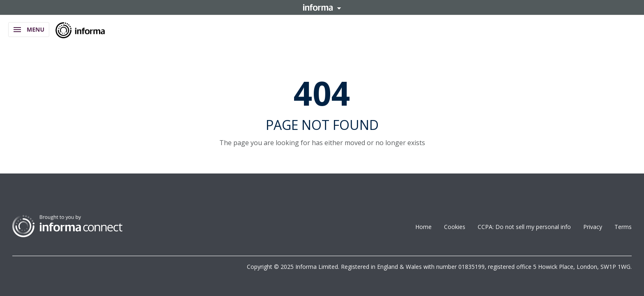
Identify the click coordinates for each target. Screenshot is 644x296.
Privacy (593, 227)
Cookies (455, 227)
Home (423, 227)
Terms (623, 227)
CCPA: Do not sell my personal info (524, 227)
